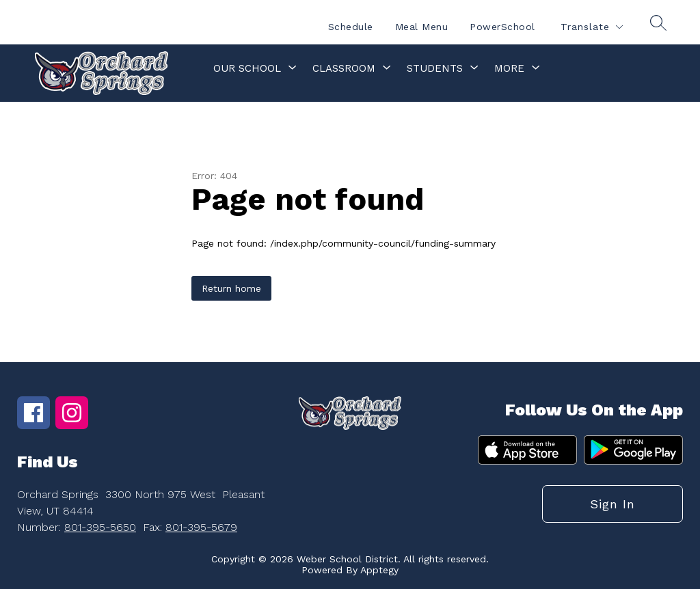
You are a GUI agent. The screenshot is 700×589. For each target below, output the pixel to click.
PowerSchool (502, 27)
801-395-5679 (201, 527)
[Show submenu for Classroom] (344, 68)
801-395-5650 (100, 527)
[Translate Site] (591, 27)
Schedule (351, 27)
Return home (231, 288)
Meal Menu (422, 27)
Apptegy (379, 570)
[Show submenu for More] (509, 68)
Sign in (612, 504)
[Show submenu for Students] (435, 68)
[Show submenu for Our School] (247, 68)
